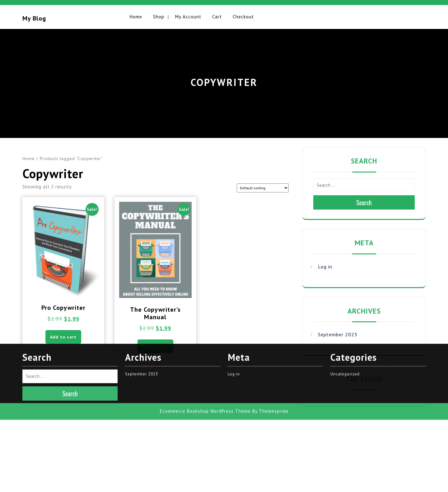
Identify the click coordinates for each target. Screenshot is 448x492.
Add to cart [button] (155, 346)
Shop (159, 17)
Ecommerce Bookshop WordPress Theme (205, 330)
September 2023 (338, 334)
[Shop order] (263, 188)
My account (188, 17)
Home (136, 17)
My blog (34, 18)
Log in (325, 267)
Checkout (243, 17)
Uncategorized (345, 293)
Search (364, 202)
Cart (217, 17)
